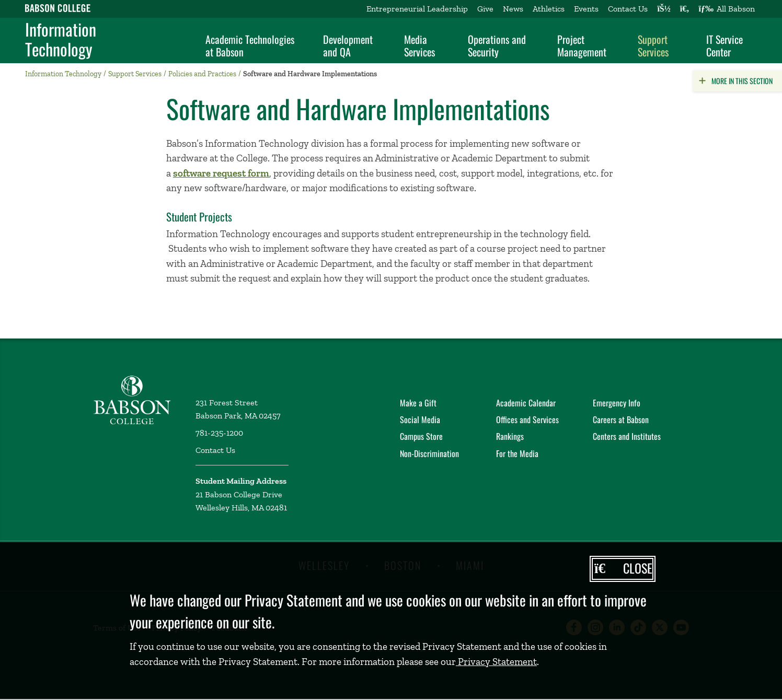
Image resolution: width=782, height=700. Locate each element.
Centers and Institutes (627, 436)
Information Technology (61, 39)
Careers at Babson (621, 419)
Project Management (582, 45)
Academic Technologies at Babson (250, 45)
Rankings (510, 436)
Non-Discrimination (429, 453)
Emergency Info (617, 403)
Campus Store (421, 436)
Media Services (419, 45)
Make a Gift (418, 403)
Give (485, 9)
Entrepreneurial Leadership (417, 9)
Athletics (549, 9)
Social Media (420, 419)
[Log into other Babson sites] (664, 9)
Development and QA (348, 45)
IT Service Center (724, 45)
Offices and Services (527, 419)
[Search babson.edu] (685, 9)
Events (586, 9)
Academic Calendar (526, 403)
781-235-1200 (219, 433)
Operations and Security (497, 45)
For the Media (517, 453)
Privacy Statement (496, 662)
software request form (221, 173)
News (513, 9)
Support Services (653, 45)
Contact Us (628, 9)
